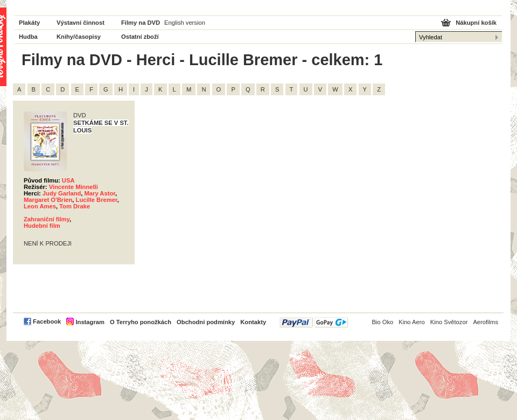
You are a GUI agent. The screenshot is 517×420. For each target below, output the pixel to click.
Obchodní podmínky (206, 322)
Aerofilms (485, 322)
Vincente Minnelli (74, 187)
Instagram (90, 322)
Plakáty (29, 23)
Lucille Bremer (97, 200)
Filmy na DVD (141, 23)
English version (185, 23)
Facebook (47, 321)
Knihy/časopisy (79, 37)
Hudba (28, 37)
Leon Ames (40, 206)
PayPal (314, 322)
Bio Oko (382, 322)
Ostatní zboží (140, 37)
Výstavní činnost (81, 23)
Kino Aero (412, 322)
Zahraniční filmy (47, 219)
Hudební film (42, 226)
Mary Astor (100, 193)
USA (68, 180)
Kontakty (253, 322)
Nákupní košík (476, 23)
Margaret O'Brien (48, 200)
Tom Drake (75, 206)
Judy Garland (62, 193)
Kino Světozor (449, 322)
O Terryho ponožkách (141, 322)
